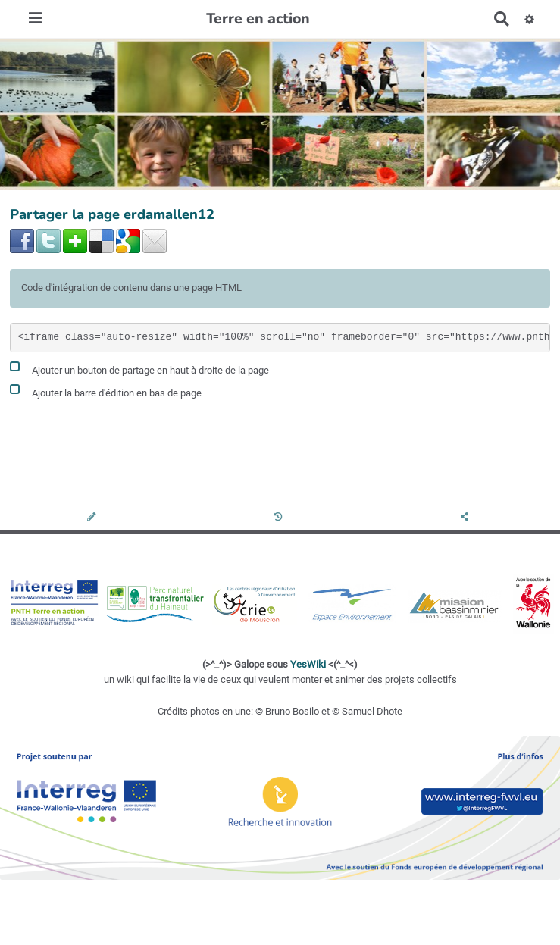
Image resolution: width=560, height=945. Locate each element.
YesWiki (308, 664)
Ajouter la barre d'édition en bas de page (106, 391)
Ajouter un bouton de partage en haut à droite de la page (139, 368)
